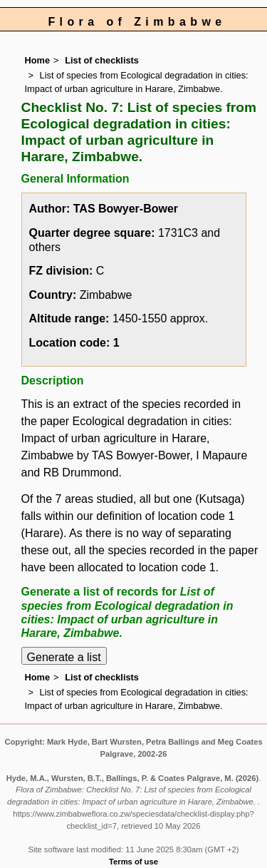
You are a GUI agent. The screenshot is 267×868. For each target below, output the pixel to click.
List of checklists (102, 60)
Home (38, 60)
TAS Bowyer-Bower (126, 209)
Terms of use (133, 862)
